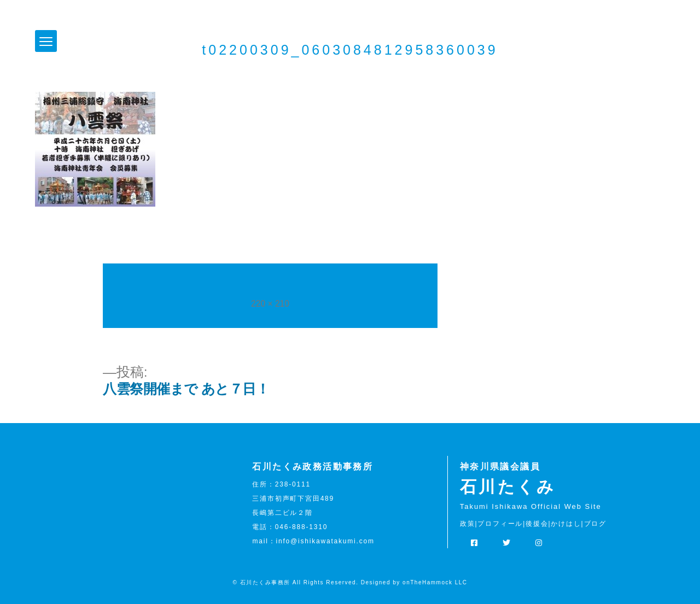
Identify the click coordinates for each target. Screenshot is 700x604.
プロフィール (500, 524)
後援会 (537, 524)
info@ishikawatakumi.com (325, 541)
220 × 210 (270, 304)
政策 (468, 524)
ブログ (595, 524)
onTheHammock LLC (435, 582)
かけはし (566, 524)
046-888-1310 (301, 527)
